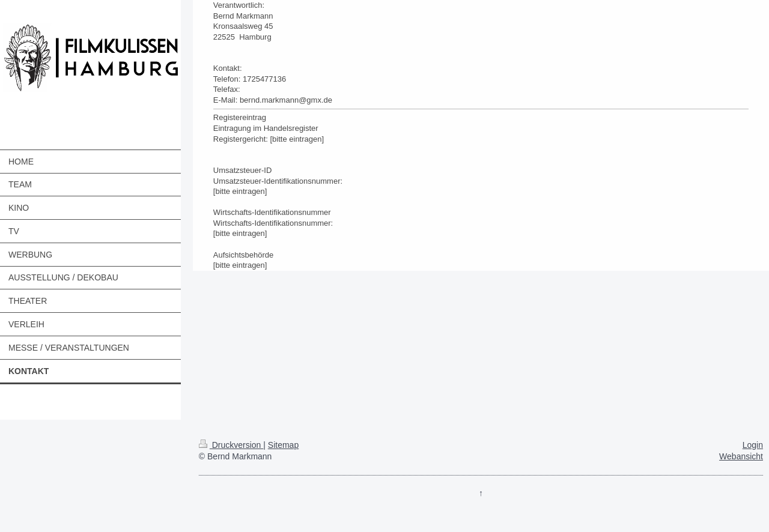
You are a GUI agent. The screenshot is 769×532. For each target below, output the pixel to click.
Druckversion (231, 445)
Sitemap (283, 445)
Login (753, 445)
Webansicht (741, 456)
